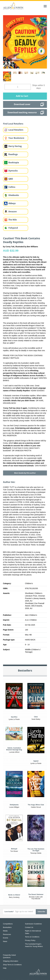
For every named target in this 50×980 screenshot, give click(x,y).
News (5, 941)
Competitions (8, 924)
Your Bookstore (16, 138)
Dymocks (13, 171)
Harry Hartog (15, 146)
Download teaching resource (22, 112)
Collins (12, 187)
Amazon (13, 211)
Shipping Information (11, 961)
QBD (11, 179)
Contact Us (29, 927)
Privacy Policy (30, 940)
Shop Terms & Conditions (12, 965)
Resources (7, 934)
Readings (13, 154)
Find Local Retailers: (13, 124)
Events (6, 938)
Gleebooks (14, 195)
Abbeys (12, 203)
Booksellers (7, 927)
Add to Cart (22, 96)
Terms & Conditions (32, 937)
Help (5, 968)
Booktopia (14, 162)
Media (5, 931)
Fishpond (13, 228)
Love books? (9, 912)
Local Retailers (16, 130)
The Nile (13, 220)
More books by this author (25, 473)
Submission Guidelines (33, 924)
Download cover (22, 104)
